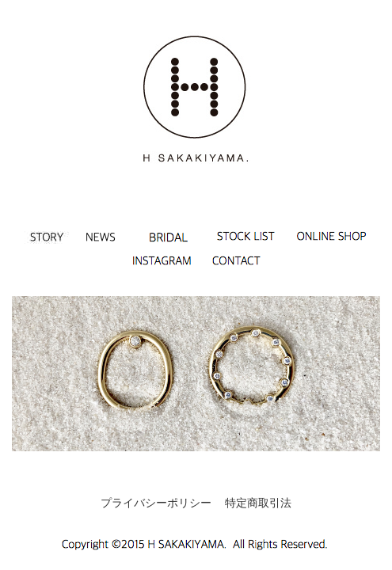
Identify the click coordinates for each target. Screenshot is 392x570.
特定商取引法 (258, 503)
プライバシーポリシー (156, 503)
